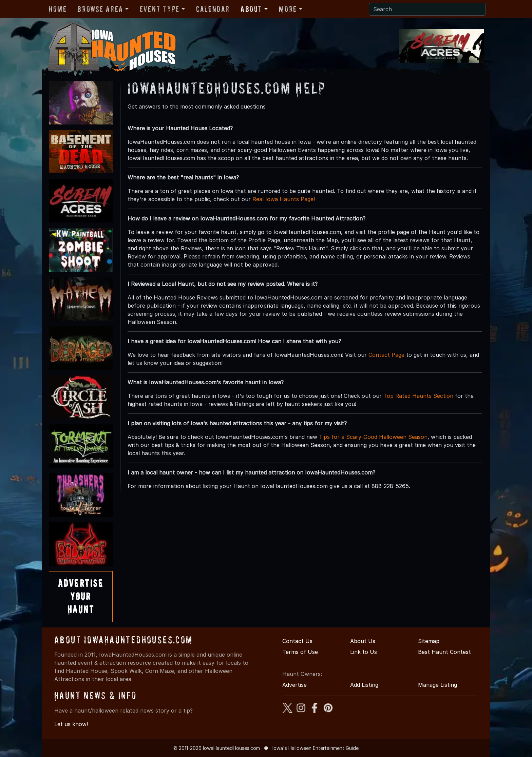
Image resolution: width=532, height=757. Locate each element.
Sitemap (429, 641)
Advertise (294, 685)
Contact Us (297, 641)
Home (58, 9)
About (251, 9)
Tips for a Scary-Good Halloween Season (373, 437)
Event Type (160, 9)
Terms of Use (300, 652)
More (288, 9)
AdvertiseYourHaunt (81, 596)
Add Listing (364, 685)
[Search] (427, 9)
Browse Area (100, 9)
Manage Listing (438, 685)
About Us (363, 641)
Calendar (213, 9)
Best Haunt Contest (444, 652)
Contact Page (386, 355)
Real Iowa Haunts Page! (284, 199)
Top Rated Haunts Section (418, 396)
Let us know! (71, 724)
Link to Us (364, 652)
